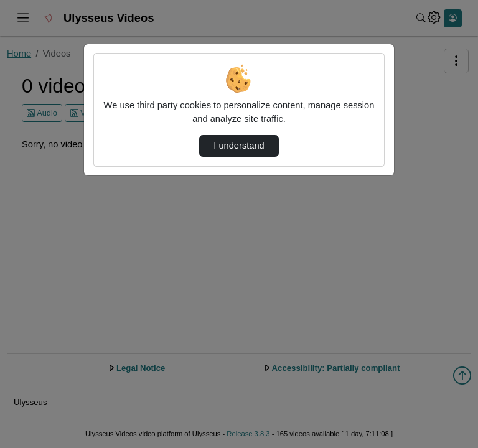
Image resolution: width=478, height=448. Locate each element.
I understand (239, 146)
